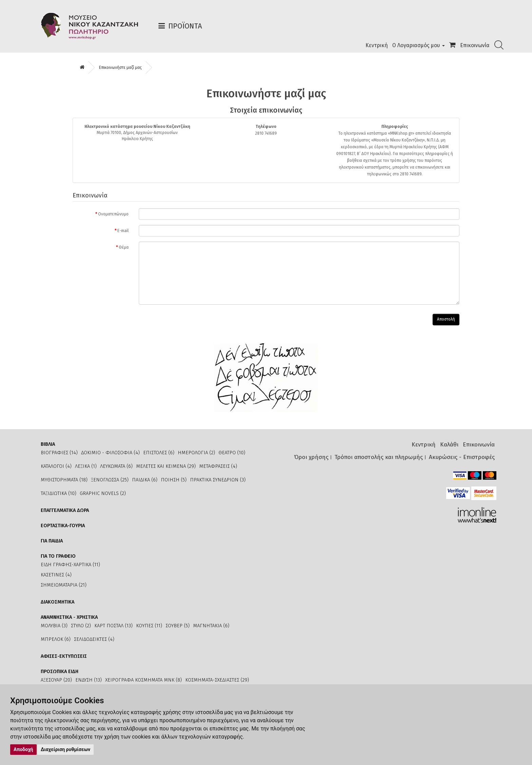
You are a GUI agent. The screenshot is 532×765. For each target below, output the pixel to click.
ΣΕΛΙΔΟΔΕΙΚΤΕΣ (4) (94, 639)
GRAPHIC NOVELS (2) (103, 493)
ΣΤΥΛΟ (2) (81, 626)
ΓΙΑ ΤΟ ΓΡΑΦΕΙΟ (58, 556)
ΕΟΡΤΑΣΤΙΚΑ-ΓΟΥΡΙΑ (63, 526)
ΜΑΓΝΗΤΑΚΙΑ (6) (211, 626)
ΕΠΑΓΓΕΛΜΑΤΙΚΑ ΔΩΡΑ (65, 510)
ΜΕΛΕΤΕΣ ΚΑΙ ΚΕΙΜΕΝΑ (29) (166, 466)
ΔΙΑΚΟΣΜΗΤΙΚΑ (58, 602)
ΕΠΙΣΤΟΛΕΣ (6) (159, 453)
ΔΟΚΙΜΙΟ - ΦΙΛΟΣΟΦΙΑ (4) (110, 453)
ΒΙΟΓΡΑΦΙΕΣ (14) (59, 453)
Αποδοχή (23, 749)
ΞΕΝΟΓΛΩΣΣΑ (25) (110, 480)
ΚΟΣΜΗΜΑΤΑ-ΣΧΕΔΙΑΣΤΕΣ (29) (217, 680)
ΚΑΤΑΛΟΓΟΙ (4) (56, 466)
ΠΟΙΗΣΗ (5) (174, 480)
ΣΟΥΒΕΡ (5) (178, 626)
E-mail (123, 231)
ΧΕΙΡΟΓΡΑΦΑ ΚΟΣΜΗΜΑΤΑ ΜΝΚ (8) (144, 680)
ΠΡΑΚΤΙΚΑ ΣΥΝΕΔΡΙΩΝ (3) (218, 480)
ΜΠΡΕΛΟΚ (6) (56, 639)
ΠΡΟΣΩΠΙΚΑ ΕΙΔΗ (60, 672)
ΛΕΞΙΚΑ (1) (86, 466)
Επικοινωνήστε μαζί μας (120, 68)
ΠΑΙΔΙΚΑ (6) (145, 480)
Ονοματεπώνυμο (113, 214)
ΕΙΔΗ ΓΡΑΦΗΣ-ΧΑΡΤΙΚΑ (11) (70, 565)
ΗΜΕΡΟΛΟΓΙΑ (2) (196, 453)
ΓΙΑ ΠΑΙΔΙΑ (52, 541)
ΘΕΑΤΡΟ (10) (232, 453)
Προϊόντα (185, 26)
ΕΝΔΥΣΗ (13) (89, 680)
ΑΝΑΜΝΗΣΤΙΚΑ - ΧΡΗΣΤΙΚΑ (69, 617)
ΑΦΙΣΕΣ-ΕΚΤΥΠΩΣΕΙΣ (64, 656)
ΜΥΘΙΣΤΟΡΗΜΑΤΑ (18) (64, 480)
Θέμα (124, 247)
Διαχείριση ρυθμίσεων (65, 749)
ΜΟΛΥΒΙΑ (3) (54, 626)
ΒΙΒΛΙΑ (48, 444)
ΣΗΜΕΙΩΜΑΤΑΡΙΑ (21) (64, 585)
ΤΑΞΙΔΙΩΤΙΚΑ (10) (59, 493)
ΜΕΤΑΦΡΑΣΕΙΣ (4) (218, 466)
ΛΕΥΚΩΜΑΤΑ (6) (116, 466)
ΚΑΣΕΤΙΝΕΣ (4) (56, 575)
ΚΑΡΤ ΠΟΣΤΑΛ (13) (113, 626)
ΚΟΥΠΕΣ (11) (149, 626)
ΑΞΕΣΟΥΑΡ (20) (56, 680)
